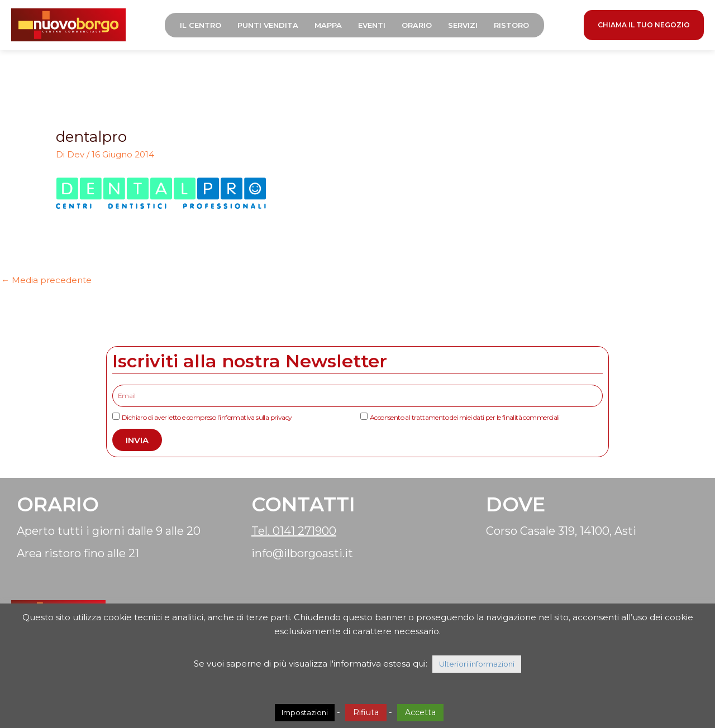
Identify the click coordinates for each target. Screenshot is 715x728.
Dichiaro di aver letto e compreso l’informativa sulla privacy (207, 417)
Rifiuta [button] (366, 712)
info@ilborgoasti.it (302, 553)
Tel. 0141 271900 (294, 531)
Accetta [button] (420, 712)
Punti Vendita (268, 25)
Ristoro (511, 25)
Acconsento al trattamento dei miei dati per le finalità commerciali (465, 417)
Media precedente (46, 280)
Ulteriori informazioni (477, 664)
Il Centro (201, 25)
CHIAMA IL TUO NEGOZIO (644, 25)
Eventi (372, 25)
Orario (417, 25)
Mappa (328, 25)
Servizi (463, 25)
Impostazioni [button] (305, 712)
